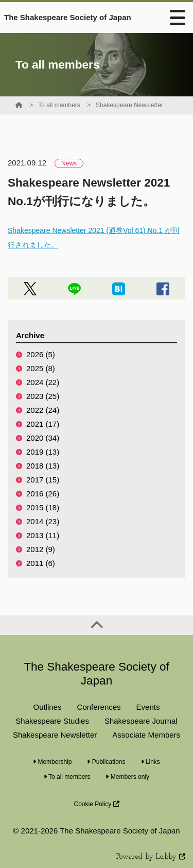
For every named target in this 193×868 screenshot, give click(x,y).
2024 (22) (43, 382)
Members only (127, 777)
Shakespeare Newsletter (55, 735)
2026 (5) (41, 354)
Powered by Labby (151, 857)
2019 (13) (43, 452)
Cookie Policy (96, 804)
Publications (106, 762)
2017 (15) (43, 480)
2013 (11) (43, 535)
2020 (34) (43, 438)
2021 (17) (43, 424)
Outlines (48, 707)
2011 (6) (41, 563)
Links (151, 762)
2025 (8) (41, 368)
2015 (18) (43, 507)
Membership (52, 762)
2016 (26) (43, 494)
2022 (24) (43, 410)
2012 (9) (41, 549)
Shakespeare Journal (141, 721)
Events (148, 707)
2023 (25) (43, 396)
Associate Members (146, 735)
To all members (59, 105)
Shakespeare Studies (52, 721)
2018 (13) (43, 466)
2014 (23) (43, 521)
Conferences (99, 707)
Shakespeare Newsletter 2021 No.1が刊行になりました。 (134, 105)
